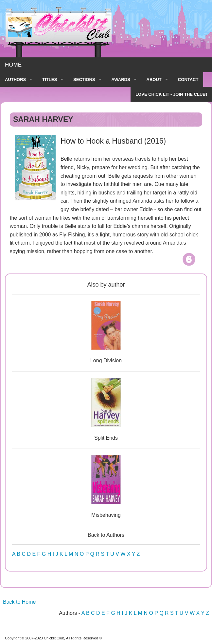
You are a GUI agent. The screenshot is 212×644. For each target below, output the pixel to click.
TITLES (50, 80)
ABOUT (154, 80)
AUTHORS (15, 80)
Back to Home (19, 602)
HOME (13, 65)
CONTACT (188, 80)
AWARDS (121, 80)
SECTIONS (84, 80)
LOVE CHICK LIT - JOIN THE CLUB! (171, 94)
